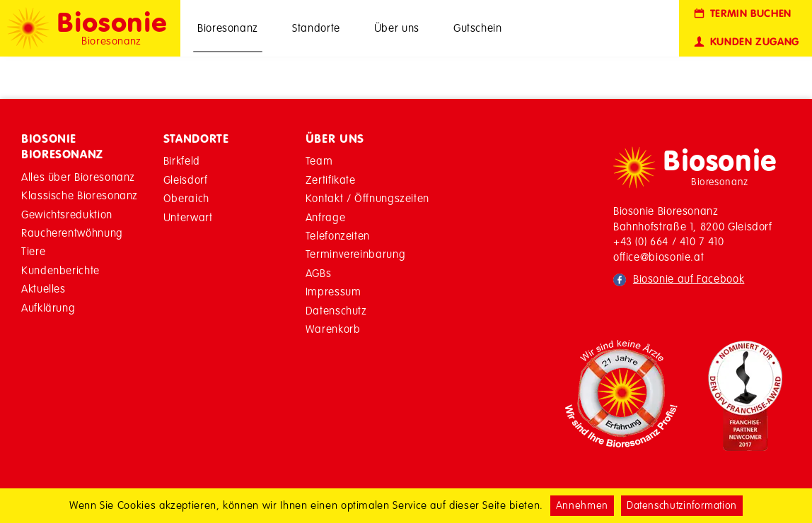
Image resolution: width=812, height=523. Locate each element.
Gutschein (478, 28)
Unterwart (188, 217)
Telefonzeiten (338, 236)
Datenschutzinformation (682, 505)
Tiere (33, 251)
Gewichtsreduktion (67, 215)
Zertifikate (331, 180)
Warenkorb (333, 329)
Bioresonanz (228, 28)
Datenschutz (336, 311)
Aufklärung (48, 308)
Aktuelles (43, 289)
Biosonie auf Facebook (689, 279)
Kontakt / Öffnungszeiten (367, 198)
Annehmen (582, 505)
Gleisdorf (186, 180)
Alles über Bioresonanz (78, 177)
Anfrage (325, 217)
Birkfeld (182, 161)
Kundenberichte (60, 270)
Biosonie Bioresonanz (62, 146)
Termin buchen (742, 14)
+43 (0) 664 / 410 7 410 (669, 241)
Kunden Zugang (746, 42)
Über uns (397, 28)
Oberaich (186, 198)
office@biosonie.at (659, 257)
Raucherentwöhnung (72, 233)
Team (319, 161)
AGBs (319, 273)
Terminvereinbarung (356, 254)
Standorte (316, 28)
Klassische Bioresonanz (80, 195)
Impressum (333, 292)
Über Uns (335, 139)
